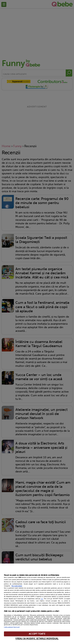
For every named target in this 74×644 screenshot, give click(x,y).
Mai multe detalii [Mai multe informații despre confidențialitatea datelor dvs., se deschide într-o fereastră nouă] (17, 586)
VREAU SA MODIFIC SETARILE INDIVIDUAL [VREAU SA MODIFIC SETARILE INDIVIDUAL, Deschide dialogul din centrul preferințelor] (37, 639)
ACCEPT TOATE (37, 634)
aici (42, 599)
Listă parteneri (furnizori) (12, 627)
